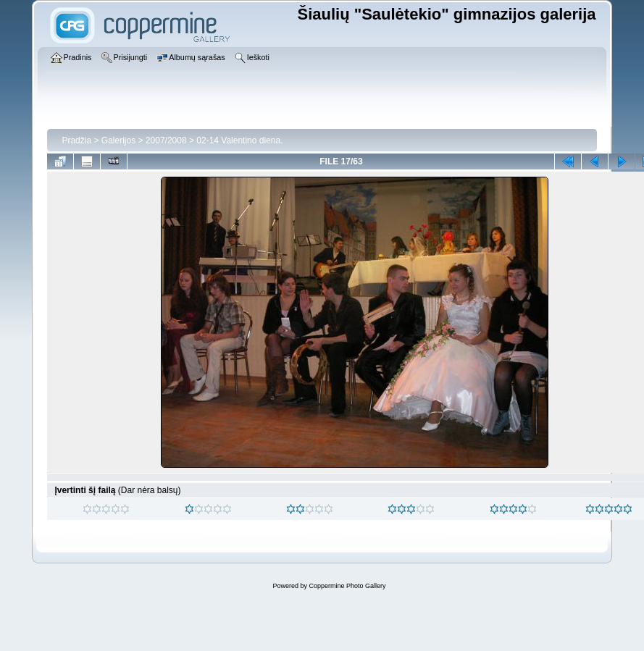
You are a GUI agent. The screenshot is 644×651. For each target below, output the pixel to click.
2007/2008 (166, 140)
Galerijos (118, 140)
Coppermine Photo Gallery (347, 586)
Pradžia (76, 140)
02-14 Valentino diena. (239, 140)
